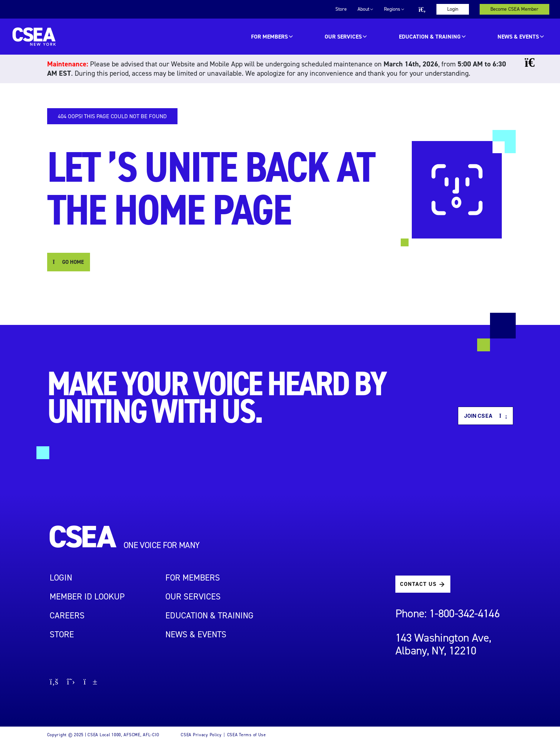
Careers (67, 616)
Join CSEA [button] (486, 416)
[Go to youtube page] (91, 682)
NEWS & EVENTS (196, 634)
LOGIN (61, 578)
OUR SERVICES (343, 37)
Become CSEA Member (514, 9)
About (363, 9)
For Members (269, 37)
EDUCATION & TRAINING (430, 37)
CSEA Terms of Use (247, 735)
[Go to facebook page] (54, 682)
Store (341, 9)
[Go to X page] (71, 682)
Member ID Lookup (87, 597)
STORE (62, 634)
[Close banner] (535, 62)
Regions (392, 9)
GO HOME (69, 262)
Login (453, 9)
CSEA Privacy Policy (201, 735)
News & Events (518, 37)
